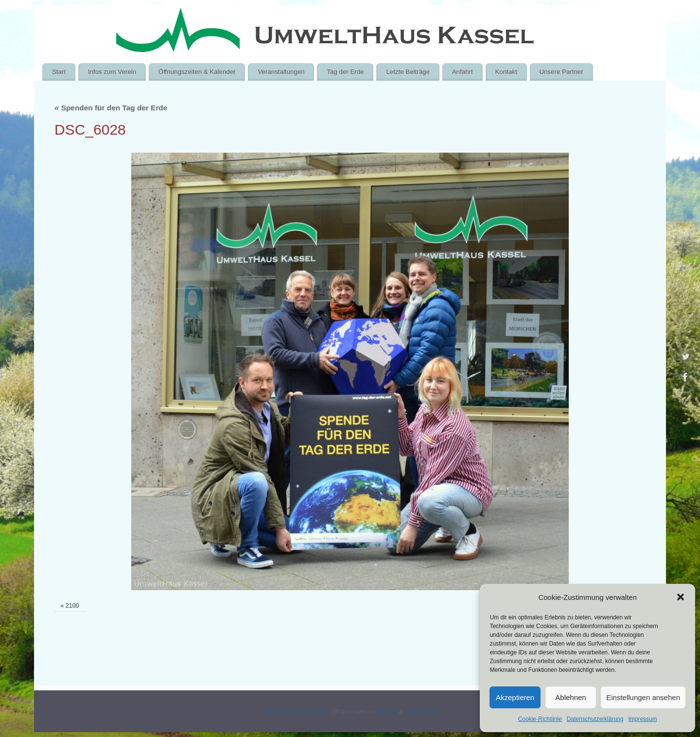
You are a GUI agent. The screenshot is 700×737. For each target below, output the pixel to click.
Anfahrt (463, 72)
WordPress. (420, 712)
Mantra (388, 712)
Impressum (642, 719)
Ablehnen (570, 697)
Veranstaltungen (281, 72)
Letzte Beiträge (408, 72)
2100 (72, 606)
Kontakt (506, 72)
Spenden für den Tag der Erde (111, 108)
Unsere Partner (561, 72)
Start (59, 72)
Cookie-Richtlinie (540, 719)
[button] (681, 597)
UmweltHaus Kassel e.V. (297, 712)
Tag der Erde (345, 72)
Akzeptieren (515, 697)
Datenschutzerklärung (595, 719)
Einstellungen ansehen (643, 697)
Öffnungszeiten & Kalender (197, 72)
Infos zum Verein (112, 72)
